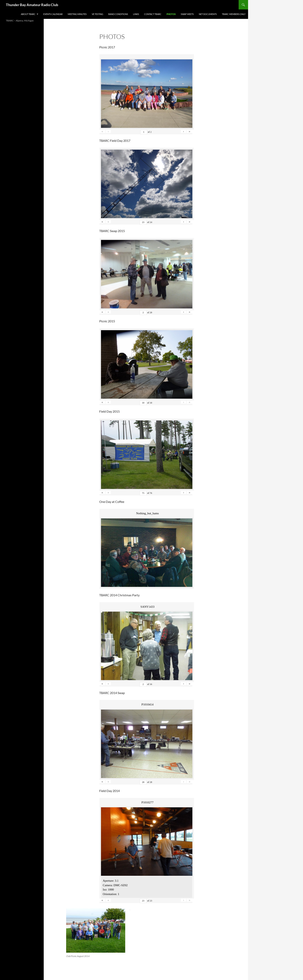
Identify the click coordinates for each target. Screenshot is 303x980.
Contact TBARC (153, 14)
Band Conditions (118, 14)
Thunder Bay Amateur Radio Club (32, 5)
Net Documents (208, 14)
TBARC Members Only (234, 14)
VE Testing (97, 14)
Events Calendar (53, 14)
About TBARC (28, 14)
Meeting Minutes (77, 14)
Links (136, 14)
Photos (171, 14)
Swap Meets (187, 14)
